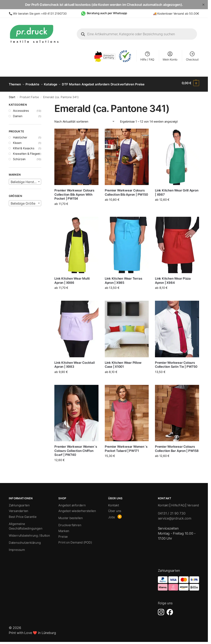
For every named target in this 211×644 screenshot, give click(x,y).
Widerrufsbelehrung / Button (29, 533)
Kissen (17, 140)
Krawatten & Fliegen (26, 151)
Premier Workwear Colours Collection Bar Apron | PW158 (177, 446)
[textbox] (25, 180)
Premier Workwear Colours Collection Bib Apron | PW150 (126, 190)
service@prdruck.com (175, 516)
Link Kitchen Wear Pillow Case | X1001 (123, 362)
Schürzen (19, 157)
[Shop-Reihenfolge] (85, 119)
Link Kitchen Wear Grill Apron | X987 (177, 190)
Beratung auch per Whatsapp (107, 13)
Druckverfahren (70, 523)
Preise (63, 534)
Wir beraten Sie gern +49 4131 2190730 (40, 13)
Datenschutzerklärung (25, 540)
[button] (191, 83)
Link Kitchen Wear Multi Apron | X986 (72, 278)
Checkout (192, 56)
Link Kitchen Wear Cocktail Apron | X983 (74, 362)
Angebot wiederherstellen (77, 509)
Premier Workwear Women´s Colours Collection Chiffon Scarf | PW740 (76, 448)
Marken (64, 529)
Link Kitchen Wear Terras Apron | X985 (123, 278)
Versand (193, 503)
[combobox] (25, 179)
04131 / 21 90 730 (172, 511)
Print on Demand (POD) (75, 540)
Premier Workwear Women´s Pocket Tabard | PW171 (126, 446)
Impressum (17, 547)
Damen (18, 113)
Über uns (115, 509)
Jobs (112, 515)
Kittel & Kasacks (24, 146)
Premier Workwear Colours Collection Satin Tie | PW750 (176, 362)
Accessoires (21, 108)
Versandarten (19, 509)
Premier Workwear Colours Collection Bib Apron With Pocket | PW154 (74, 192)
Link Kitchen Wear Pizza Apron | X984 (173, 278)
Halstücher (20, 135)
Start (12, 95)
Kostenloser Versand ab (173, 13)
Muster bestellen (70, 516)
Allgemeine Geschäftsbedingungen (26, 524)
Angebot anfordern (72, 503)
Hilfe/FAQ (178, 503)
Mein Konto (170, 56)
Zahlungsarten (19, 503)
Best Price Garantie (23, 514)
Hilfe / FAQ (147, 56)
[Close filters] (42, 103)
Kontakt (113, 503)
